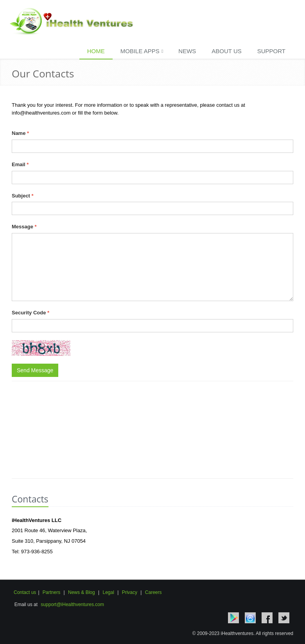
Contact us (25, 592)
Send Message (35, 370)
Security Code (30, 313)
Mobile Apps (142, 51)
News (187, 51)
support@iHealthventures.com (72, 605)
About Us (226, 51)
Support (271, 51)
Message (24, 227)
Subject (23, 196)
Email (20, 164)
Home (96, 51)
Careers (153, 592)
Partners (51, 592)
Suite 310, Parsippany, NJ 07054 (49, 541)
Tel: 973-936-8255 (32, 552)
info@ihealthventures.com (42, 113)
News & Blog (82, 592)
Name (20, 133)
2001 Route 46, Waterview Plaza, (49, 530)
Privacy (129, 592)
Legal (108, 592)
